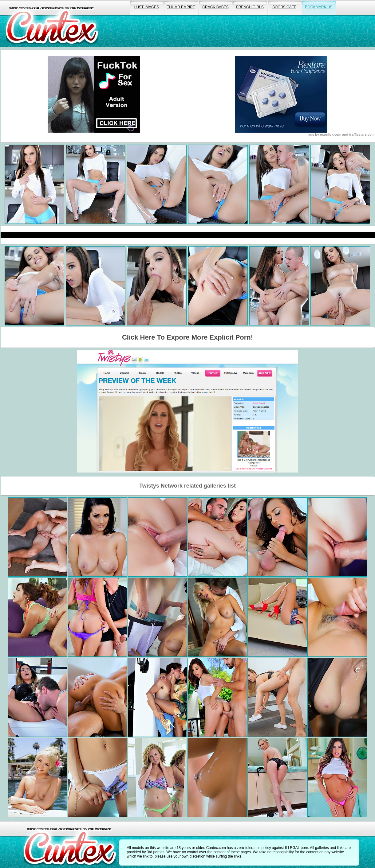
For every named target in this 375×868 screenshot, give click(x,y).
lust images (147, 7)
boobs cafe (284, 7)
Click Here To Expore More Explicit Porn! (187, 337)
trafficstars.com (362, 134)
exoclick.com (331, 134)
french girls (250, 7)
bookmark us (319, 7)
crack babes (215, 7)
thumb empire (181, 7)
